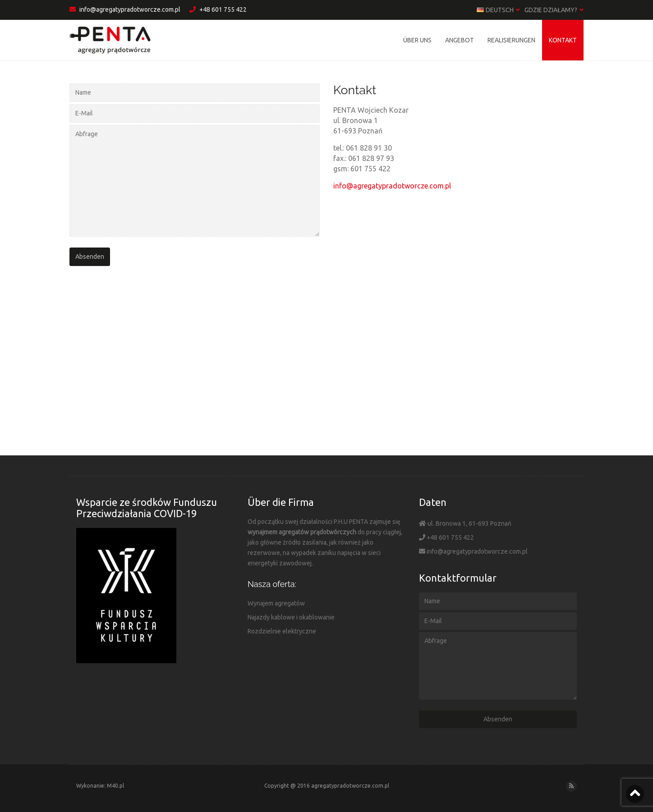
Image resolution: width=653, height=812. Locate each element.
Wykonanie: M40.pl (100, 786)
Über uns (417, 40)
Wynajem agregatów (276, 603)
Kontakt (563, 40)
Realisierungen (511, 40)
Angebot (460, 40)
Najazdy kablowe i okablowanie (291, 617)
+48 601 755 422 (218, 9)
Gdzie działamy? (554, 10)
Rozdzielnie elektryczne (282, 631)
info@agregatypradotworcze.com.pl (125, 9)
